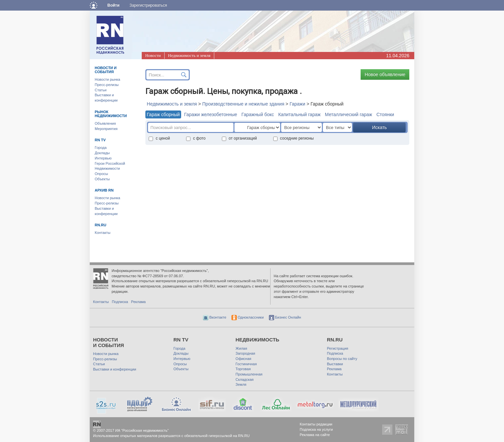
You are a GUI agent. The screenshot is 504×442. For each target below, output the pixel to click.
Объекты (102, 179)
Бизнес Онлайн (285, 317)
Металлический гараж (349, 114)
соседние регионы (294, 138)
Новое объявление (385, 74)
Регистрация (337, 348)
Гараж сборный (163, 114)
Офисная (243, 359)
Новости (153, 55)
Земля (241, 384)
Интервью (103, 158)
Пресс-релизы (107, 85)
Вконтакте (215, 317)
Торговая (243, 369)
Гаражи (297, 104)
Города (101, 148)
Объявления (105, 123)
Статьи (101, 90)
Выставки (335, 364)
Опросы (101, 174)
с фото (196, 138)
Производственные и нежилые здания (243, 104)
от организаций (239, 138)
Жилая (241, 348)
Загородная (245, 353)
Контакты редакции (316, 424)
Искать (379, 127)
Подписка (120, 302)
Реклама (138, 302)
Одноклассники (248, 317)
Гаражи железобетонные (211, 114)
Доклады (102, 153)
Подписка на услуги (316, 429)
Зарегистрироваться (148, 5)
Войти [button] (113, 5)
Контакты (103, 233)
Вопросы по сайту (342, 359)
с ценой (159, 138)
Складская (244, 379)
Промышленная (249, 374)
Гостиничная (246, 364)
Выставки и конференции (115, 369)
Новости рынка (107, 79)
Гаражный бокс (258, 114)
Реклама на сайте (315, 435)
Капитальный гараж (299, 114)
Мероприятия (106, 129)
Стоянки (385, 114)
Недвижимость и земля (189, 55)
